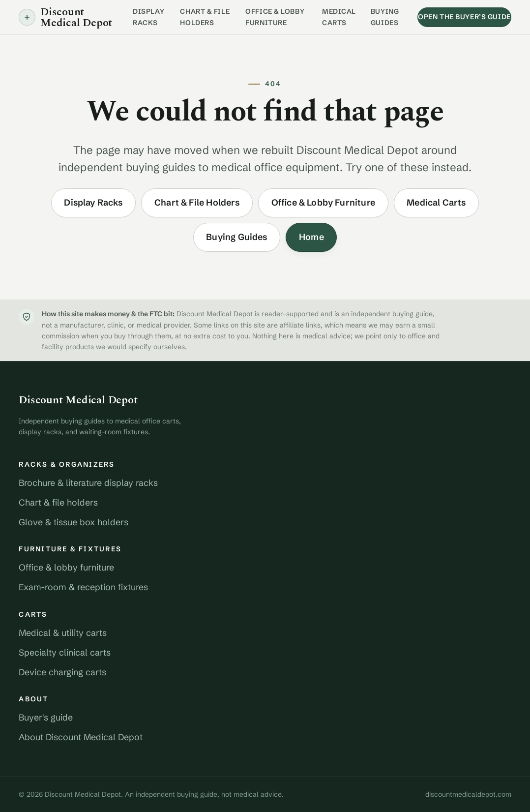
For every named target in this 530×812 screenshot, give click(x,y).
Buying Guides (385, 17)
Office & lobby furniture (66, 568)
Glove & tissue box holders (74, 522)
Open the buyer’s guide (464, 17)
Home (311, 237)
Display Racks (148, 17)
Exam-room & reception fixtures (83, 587)
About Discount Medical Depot (81, 737)
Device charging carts (62, 672)
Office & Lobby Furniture (275, 17)
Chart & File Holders (205, 17)
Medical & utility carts (63, 633)
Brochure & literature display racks (88, 483)
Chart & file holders (58, 503)
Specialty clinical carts (65, 653)
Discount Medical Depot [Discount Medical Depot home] (65, 17)
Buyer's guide (46, 718)
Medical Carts (339, 17)
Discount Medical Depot (78, 400)
